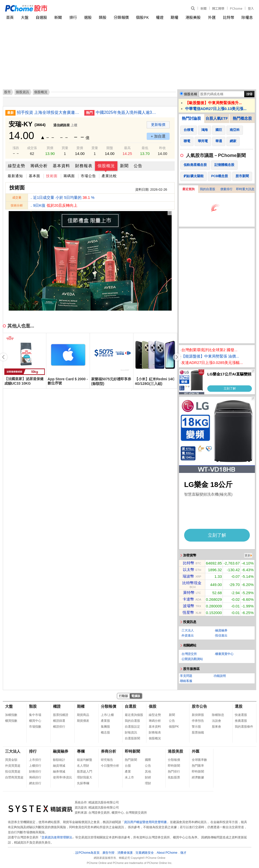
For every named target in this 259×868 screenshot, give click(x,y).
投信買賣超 (13, 772)
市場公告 (88, 176)
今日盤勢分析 (110, 766)
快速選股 (241, 715)
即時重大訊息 (245, 189)
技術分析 (17, 205)
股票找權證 (61, 715)
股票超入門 (85, 772)
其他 (148, 772)
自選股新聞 (132, 738)
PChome (236, 8)
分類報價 (121, 17)
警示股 (196, 727)
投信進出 (221, 635)
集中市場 (35, 715)
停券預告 (198, 721)
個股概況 (106, 166)
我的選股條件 (244, 727)
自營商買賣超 (14, 777)
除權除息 (218, 715)
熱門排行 (174, 772)
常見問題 (186, 676)
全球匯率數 (199, 760)
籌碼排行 (35, 777)
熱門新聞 (131, 760)
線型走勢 (17, 166)
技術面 (52, 176)
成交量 (17, 198)
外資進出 (188, 635)
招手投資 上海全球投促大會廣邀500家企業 (49, 112)
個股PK (142, 17)
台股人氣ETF (217, 118)
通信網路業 (62, 125)
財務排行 (35, 772)
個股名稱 (190, 94)
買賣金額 (11, 760)
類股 (103, 17)
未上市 (129, 777)
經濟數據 (198, 777)
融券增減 (59, 772)
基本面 (35, 176)
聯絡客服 (186, 681)
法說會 (216, 721)
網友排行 (35, 783)
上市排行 (35, 760)
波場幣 (189, 606)
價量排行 (226, 189)
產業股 (105, 721)
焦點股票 (174, 777)
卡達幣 (188, 599)
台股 (128, 766)
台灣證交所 (189, 654)
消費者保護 (125, 853)
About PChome (167, 853)
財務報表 (84, 166)
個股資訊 (22, 92)
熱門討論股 (191, 118)
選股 (88, 17)
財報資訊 (131, 732)
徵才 (183, 853)
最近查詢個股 (134, 715)
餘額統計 (59, 760)
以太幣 (189, 570)
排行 (73, 17)
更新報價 (158, 125)
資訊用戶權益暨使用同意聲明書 (145, 822)
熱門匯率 (198, 766)
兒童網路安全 (145, 853)
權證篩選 (59, 721)
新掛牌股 (198, 715)
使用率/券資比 (63, 777)
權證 (160, 17)
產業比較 (109, 176)
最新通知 (15, 176)
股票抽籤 (198, 732)
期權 (174, 17)
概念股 (105, 732)
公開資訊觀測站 (192, 659)
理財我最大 (85, 777)
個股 (153, 706)
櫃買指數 (11, 721)
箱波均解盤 (85, 760)
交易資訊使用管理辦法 (57, 837)
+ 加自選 (158, 136)
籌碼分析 (39, 166)
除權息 (247, 17)
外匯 (212, 17)
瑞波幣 (188, 576)
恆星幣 (188, 612)
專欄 (81, 751)
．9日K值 (53, 205)
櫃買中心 (35, 721)
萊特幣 (189, 592)
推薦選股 (241, 721)
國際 (148, 760)
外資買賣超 (13, 766)
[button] (177, 357)
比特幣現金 (192, 583)
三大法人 (188, 630)
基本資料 (61, 166)
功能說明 (220, 676)
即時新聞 (132, 751)
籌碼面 (69, 176)
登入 (251, 8)
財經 (148, 777)
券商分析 (108, 751)
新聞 (203, 8)
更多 (248, 555)
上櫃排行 (35, 766)
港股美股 (193, 17)
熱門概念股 (242, 118)
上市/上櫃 (107, 715)
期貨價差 (83, 721)
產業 (128, 772)
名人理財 (83, 766)
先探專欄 (83, 783)
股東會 (216, 727)
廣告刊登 (108, 853)
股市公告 (199, 706)
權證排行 (59, 727)
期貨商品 (83, 715)
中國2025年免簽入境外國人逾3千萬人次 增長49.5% (128, 112)
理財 (148, 783)
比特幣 (229, 17)
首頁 (10, 17)
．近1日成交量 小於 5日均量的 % (62, 197)
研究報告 (107, 760)
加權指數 (11, 715)
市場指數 (35, 727)
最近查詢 (188, 189)
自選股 (41, 17)
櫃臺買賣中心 (224, 654)
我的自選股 (208, 189)
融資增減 (59, 766)
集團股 (105, 727)
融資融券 (221, 630)
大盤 (25, 17)
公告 (138, 166)
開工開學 (218, 8)
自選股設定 (132, 727)
